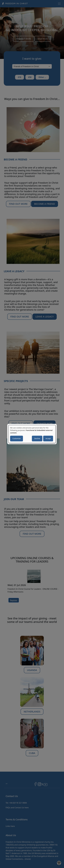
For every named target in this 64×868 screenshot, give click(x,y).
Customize (17, 438)
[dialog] (32, 434)
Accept (48, 438)
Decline (37, 438)
